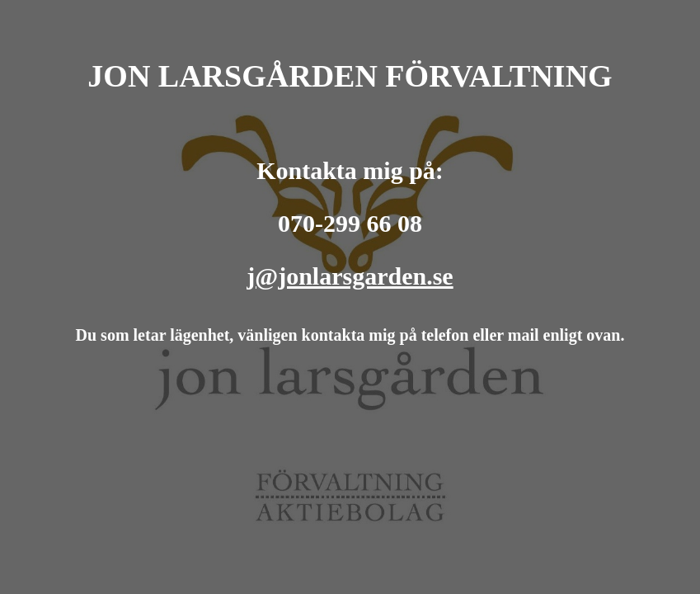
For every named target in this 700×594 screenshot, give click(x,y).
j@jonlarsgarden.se (350, 276)
